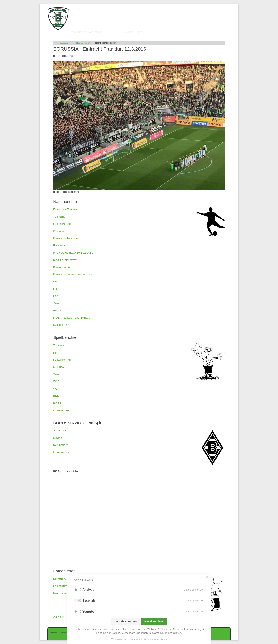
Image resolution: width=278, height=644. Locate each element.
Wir (91, 32)
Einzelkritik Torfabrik (66, 209)
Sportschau (60, 303)
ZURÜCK (59, 617)
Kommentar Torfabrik (66, 238)
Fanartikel (128, 32)
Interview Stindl (63, 452)
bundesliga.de (61, 410)
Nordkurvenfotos (64, 593)
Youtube (88, 612)
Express (58, 311)
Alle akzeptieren (154, 621)
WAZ (56, 381)
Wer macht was (119, 639)
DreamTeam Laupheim (65, 579)
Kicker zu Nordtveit (65, 260)
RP (55, 282)
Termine (82, 32)
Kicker (57, 403)
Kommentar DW (62, 267)
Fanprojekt (60, 245)
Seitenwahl (60, 231)
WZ (55, 389)
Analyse (88, 590)
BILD (56, 396)
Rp (55, 353)
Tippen (140, 32)
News (73, 32)
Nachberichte (82, 43)
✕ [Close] (207, 577)
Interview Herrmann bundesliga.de (73, 253)
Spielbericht (60, 430)
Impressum (55, 633)
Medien (99, 32)
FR (55, 289)
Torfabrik (59, 217)
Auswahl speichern (125, 621)
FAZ (56, 296)
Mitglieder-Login (221, 6)
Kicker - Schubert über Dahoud (72, 318)
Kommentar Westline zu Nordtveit (73, 274)
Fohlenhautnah (62, 224)
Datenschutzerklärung (155, 639)
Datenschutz (67, 633)
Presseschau (113, 32)
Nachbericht (60, 445)
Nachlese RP (61, 325)
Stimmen (58, 438)
